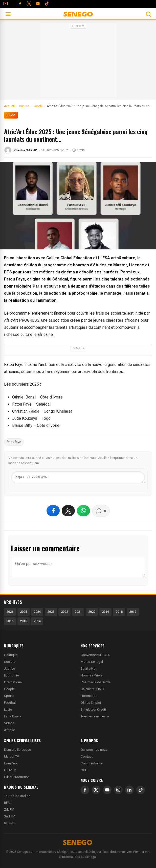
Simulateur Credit (93, 709)
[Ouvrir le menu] (8, 14)
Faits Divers (13, 716)
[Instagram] (118, 790)
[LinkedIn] (129, 790)
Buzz (11, 115)
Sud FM (10, 816)
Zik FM (9, 810)
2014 (37, 621)
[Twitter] (29, 4)
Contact (87, 756)
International (13, 682)
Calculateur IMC (92, 689)
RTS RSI (10, 823)
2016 (10, 621)
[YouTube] (38, 4)
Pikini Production (17, 777)
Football (10, 703)
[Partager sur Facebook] (53, 511)
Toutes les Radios (17, 796)
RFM (7, 803)
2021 (78, 612)
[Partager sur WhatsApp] (83, 511)
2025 (24, 612)
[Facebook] (20, 4)
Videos (9, 723)
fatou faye (14, 442)
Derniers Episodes (17, 750)
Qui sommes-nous (94, 750)
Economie (11, 675)
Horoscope (89, 696)
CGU (84, 770)
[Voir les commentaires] (101, 511)
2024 (37, 612)
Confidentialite (92, 763)
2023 (51, 612)
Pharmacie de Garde (96, 682)
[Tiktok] (47, 4)
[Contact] (6, 4)
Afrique (9, 730)
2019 (105, 612)
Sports (9, 696)
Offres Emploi (91, 703)
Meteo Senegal (92, 662)
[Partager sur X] (68, 511)
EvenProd (11, 763)
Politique (11, 655)
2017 (133, 612)
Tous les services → (95, 716)
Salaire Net (89, 668)
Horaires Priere (92, 675)
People (9, 689)
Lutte (8, 709)
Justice (9, 668)
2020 (92, 612)
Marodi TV (12, 756)
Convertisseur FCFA (95, 655)
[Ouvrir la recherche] (148, 14)
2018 (119, 612)
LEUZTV (10, 770)
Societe (10, 662)
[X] (96, 790)
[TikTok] (141, 790)
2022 (64, 612)
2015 (24, 621)
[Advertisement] (78, 62)
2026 (10, 612)
